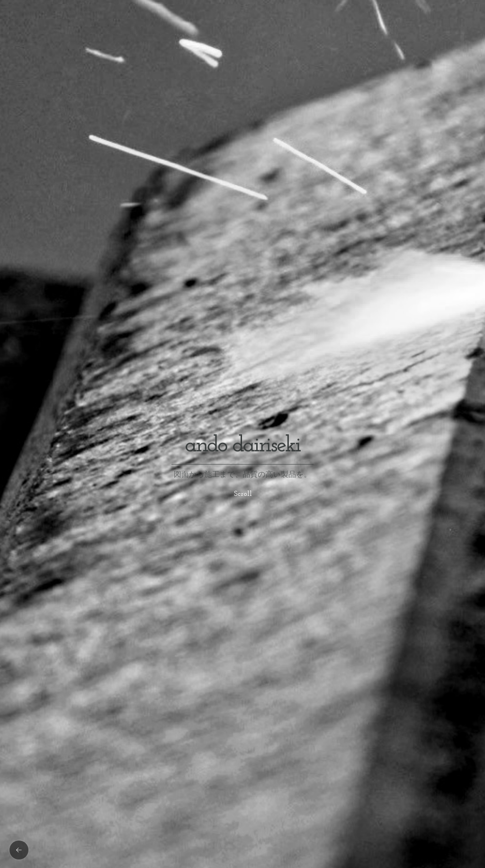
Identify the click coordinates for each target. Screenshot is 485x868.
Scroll (243, 494)
